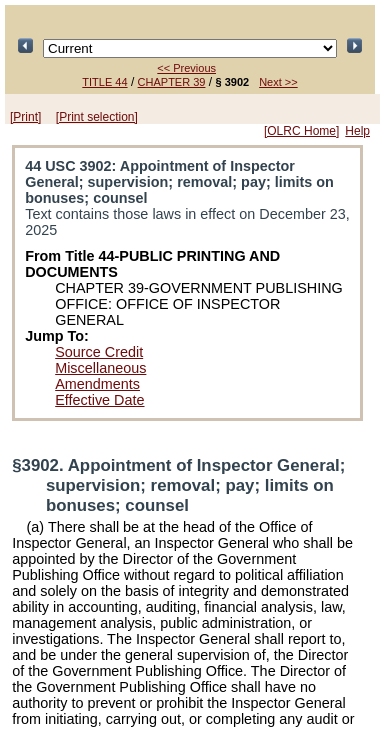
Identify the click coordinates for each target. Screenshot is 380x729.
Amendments (97, 384)
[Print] (25, 117)
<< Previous (186, 68)
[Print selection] (97, 117)
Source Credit (99, 352)
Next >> (278, 82)
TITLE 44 (104, 82)
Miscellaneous (100, 368)
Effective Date (99, 400)
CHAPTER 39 (172, 82)
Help (357, 131)
